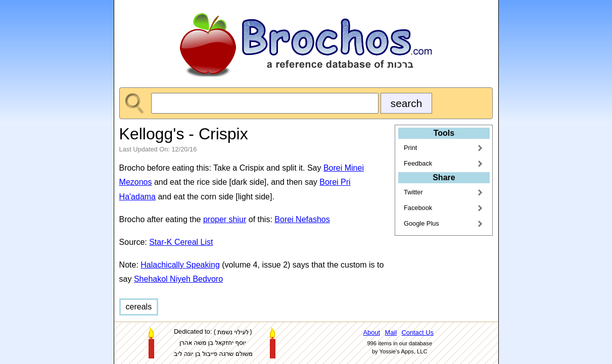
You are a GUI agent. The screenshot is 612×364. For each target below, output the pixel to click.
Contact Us (418, 332)
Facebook (418, 208)
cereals (139, 307)
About (372, 332)
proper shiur (225, 219)
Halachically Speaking (180, 265)
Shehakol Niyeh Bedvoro (178, 279)
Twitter (413, 192)
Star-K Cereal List (181, 242)
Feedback (418, 163)
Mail (391, 332)
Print (410, 148)
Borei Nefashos (302, 219)
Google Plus (421, 223)
